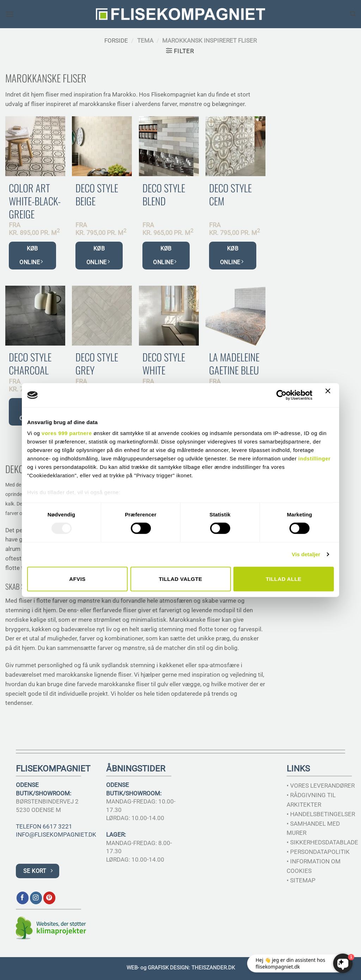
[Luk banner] (330, 395)
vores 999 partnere (67, 433)
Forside (116, 41)
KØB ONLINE (31, 255)
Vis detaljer (306, 554)
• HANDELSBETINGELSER (321, 814)
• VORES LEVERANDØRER (321, 786)
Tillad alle (284, 579)
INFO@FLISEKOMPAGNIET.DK (56, 835)
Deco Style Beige (97, 194)
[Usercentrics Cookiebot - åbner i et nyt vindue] (282, 395)
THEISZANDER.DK (213, 968)
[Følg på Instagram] (36, 898)
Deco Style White (164, 364)
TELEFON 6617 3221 (44, 826)
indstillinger (314, 458)
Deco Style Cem (230, 194)
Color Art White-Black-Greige (35, 201)
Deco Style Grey (97, 364)
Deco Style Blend (164, 194)
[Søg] (353, 14)
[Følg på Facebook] (23, 898)
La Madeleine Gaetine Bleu (234, 364)
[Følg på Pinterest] (50, 898)
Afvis (77, 579)
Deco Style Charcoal (30, 364)
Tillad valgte (180, 579)
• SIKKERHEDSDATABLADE (322, 842)
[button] (10, 14)
